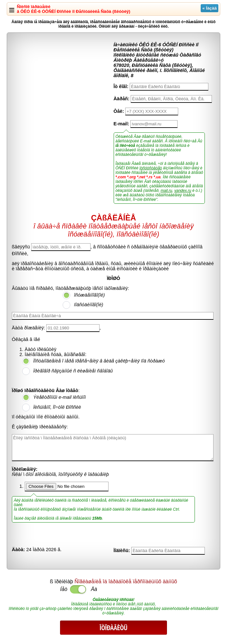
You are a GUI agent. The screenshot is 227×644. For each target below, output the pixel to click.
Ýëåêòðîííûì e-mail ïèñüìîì (60, 397)
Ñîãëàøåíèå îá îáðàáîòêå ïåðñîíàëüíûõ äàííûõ (126, 581)
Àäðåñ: (122, 99)
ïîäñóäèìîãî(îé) (88, 305)
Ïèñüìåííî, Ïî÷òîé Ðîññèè (57, 407)
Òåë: (119, 111)
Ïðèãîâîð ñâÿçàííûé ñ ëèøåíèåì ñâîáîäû (73, 371)
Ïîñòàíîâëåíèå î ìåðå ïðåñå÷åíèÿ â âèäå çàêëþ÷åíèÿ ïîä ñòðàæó (99, 361)
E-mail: (122, 124)
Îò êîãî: (121, 86)
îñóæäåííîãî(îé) (89, 295)
